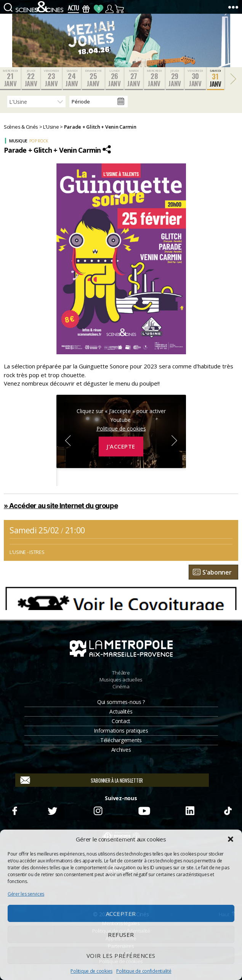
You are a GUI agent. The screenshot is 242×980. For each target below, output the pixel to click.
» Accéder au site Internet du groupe (61, 506)
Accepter (121, 914)
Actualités (121, 711)
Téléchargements (121, 740)
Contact (121, 721)
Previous (68, 441)
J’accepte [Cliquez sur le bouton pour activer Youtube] (121, 446)
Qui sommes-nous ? (121, 702)
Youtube (144, 810)
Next (175, 441)
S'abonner (217, 572)
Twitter (52, 810)
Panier (120, 9)
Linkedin (190, 810)
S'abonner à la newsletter (117, 780)
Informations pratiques (121, 731)
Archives (121, 750)
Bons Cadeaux (86, 9)
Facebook (14, 810)
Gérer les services (26, 894)
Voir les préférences (121, 956)
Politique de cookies (91, 971)
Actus (73, 9)
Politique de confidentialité (144, 971)
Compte (109, 9)
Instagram (98, 810)
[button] (231, 839)
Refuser (121, 935)
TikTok (228, 810)
